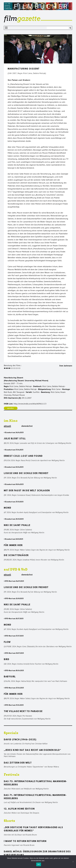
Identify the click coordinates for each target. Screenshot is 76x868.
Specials (11, 733)
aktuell (7, 426)
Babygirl (10, 677)
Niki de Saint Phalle (17, 525)
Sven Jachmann (66, 366)
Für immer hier (13, 546)
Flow (7, 642)
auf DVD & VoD (16, 569)
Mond (8, 508)
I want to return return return (25, 841)
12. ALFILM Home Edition (19, 809)
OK (39, 864)
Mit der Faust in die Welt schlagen (27, 491)
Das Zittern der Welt (18, 763)
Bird (7, 660)
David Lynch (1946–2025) (20, 740)
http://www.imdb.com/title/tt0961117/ (30, 404)
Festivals (12, 775)
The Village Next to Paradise (23, 712)
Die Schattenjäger (16, 556)
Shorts (9, 821)
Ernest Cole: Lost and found (23, 456)
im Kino (11, 421)
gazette (22, 18)
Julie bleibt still (15, 439)
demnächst (27, 426)
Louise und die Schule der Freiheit (26, 474)
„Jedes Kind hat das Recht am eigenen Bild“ (32, 750)
